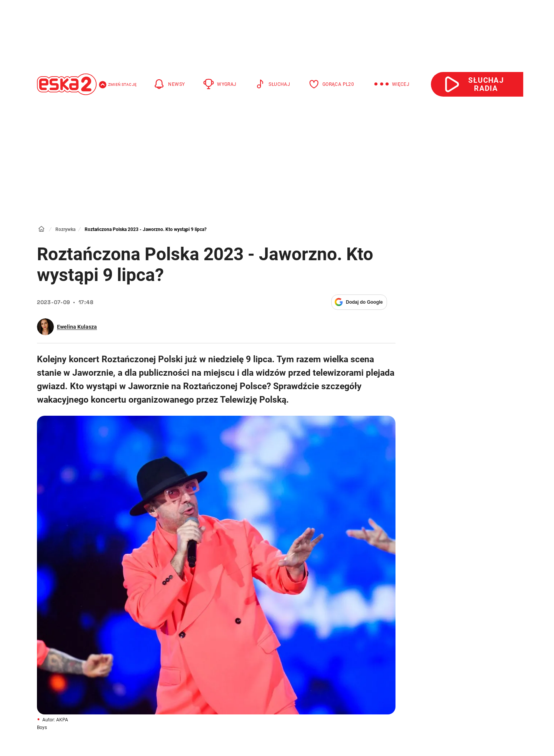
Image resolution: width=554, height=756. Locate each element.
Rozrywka (65, 229)
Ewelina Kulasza (77, 327)
